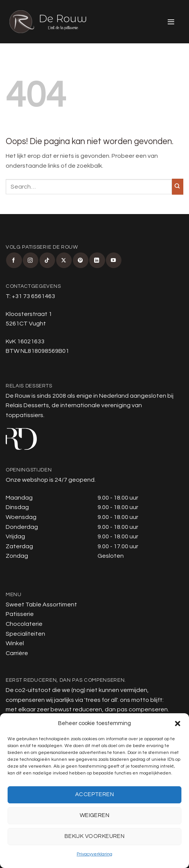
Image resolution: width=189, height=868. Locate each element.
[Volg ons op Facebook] (14, 260)
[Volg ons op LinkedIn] (97, 260)
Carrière (17, 653)
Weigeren (95, 815)
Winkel (15, 643)
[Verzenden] (178, 187)
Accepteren (95, 794)
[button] (178, 724)
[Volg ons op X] (64, 260)
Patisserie (20, 614)
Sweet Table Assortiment (41, 605)
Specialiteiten (25, 634)
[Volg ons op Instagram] (31, 260)
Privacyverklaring (94, 854)
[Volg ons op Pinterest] (81, 260)
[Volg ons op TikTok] (47, 260)
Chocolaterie (24, 624)
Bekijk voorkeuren (95, 836)
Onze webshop (27, 480)
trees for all (101, 700)
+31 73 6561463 (33, 296)
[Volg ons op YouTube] (114, 260)
